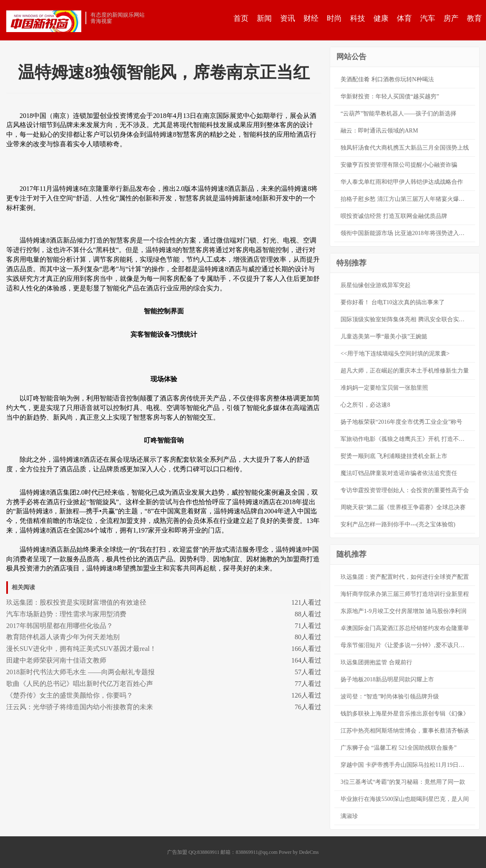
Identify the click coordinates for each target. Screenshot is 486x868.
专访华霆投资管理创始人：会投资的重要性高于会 (405, 490)
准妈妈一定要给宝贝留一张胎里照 (384, 388)
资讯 (288, 18)
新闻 (264, 18)
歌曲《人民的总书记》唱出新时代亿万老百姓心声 (80, 684)
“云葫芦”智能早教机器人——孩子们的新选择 (398, 114)
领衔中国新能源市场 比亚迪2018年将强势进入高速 (406, 233)
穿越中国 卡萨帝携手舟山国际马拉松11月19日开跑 (405, 765)
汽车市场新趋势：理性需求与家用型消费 (66, 614)
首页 (241, 18)
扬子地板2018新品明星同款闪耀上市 (387, 679)
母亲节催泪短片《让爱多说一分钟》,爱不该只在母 (406, 645)
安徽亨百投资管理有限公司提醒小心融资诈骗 (399, 165)
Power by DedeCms (299, 852)
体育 (404, 18)
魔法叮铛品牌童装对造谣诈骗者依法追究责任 (399, 473)
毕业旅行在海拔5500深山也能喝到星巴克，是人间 (405, 799)
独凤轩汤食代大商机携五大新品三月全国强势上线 (405, 148)
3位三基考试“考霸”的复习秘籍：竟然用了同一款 (403, 782)
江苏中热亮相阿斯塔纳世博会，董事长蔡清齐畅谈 (405, 731)
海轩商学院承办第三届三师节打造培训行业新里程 (405, 594)
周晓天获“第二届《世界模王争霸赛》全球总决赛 (403, 507)
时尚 (334, 18)
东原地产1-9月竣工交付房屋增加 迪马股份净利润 (403, 611)
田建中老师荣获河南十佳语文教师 (56, 660)
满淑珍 (349, 816)
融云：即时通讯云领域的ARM (379, 131)
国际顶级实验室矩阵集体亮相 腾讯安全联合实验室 (406, 319)
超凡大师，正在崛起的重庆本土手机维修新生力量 (405, 371)
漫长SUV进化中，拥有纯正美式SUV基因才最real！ (81, 649)
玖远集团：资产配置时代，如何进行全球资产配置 (405, 577)
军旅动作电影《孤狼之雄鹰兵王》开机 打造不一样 (406, 439)
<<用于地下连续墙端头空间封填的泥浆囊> (395, 354)
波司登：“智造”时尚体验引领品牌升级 (390, 697)
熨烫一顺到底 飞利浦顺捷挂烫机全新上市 (394, 456)
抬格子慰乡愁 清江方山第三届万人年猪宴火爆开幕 (406, 199)
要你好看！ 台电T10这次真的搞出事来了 (393, 302)
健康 (381, 18)
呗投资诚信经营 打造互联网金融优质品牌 (394, 216)
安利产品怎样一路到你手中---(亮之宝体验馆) (398, 524)
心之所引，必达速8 (365, 405)
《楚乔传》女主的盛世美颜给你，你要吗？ (70, 695)
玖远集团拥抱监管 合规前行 (376, 662)
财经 (311, 18)
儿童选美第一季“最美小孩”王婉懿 (384, 336)
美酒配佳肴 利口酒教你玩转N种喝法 (387, 79)
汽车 (428, 18)
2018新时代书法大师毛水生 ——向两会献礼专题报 (80, 672)
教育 (474, 18)
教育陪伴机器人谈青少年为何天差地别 (63, 637)
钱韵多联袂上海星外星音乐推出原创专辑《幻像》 (405, 714)
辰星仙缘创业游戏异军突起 (376, 285)
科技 (358, 18)
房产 (451, 18)
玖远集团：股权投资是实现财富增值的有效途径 (76, 602)
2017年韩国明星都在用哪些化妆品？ (60, 626)
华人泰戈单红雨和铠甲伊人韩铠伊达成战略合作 (402, 182)
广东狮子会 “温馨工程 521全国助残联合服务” (398, 748)
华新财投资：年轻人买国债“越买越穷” (390, 96)
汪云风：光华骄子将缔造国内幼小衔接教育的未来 (80, 707)
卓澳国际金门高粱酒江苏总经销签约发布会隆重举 (405, 628)
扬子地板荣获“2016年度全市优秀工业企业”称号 (401, 422)
